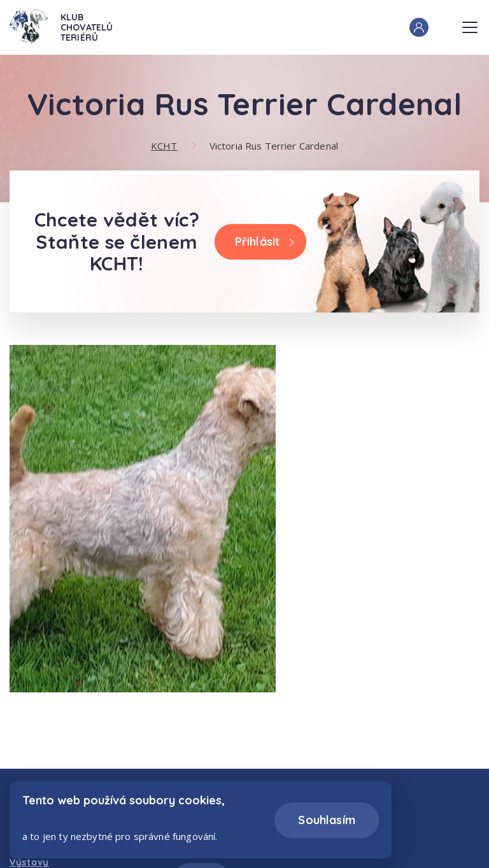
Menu (470, 24)
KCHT (164, 146)
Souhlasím (327, 820)
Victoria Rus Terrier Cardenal (274, 146)
